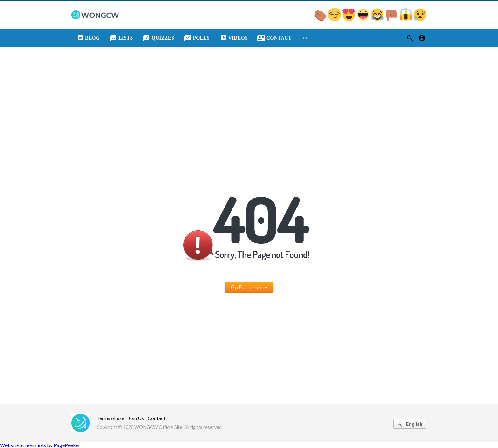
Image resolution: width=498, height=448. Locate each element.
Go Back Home (249, 287)
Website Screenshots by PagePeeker (40, 445)
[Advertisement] (249, 95)
